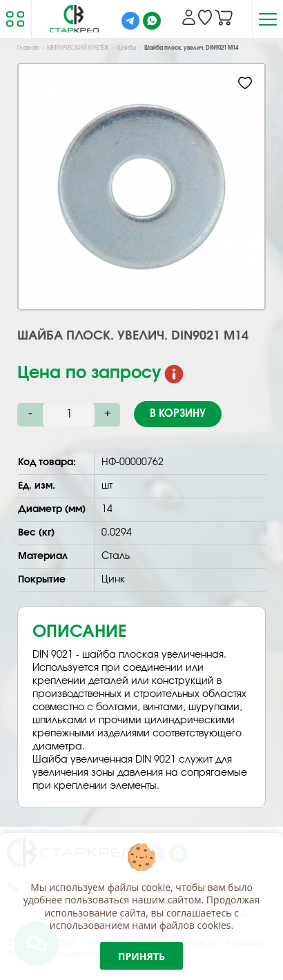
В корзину (178, 414)
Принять (141, 956)
